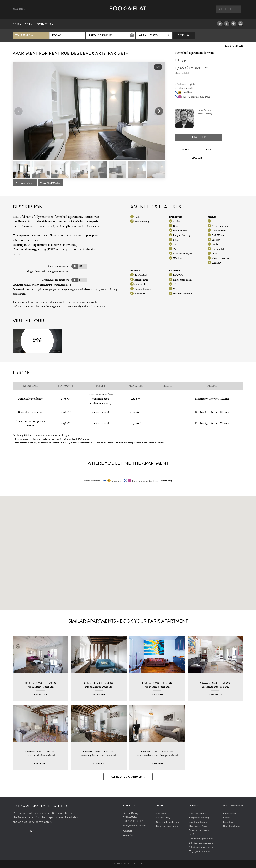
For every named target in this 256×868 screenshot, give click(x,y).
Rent (17, 24)
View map (197, 158)
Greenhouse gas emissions (56, 280)
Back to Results (234, 46)
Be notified (198, 137)
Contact (128, 831)
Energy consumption (58, 266)
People (227, 818)
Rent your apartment (167, 826)
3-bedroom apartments (201, 847)
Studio (193, 834)
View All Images (50, 183)
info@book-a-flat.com (135, 825)
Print (209, 149)
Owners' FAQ (163, 818)
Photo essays (230, 813)
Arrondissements (100, 35)
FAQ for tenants (198, 813)
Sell (29, 24)
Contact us (45, 24)
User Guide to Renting (168, 822)
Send (184, 35)
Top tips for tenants (200, 851)
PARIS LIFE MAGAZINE (233, 806)
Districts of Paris (198, 826)
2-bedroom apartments (201, 843)
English (19, 9)
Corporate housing (199, 818)
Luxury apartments (199, 830)
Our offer (161, 813)
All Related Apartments (128, 777)
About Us (128, 835)
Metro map (167, 481)
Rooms (57, 35)
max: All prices (148, 35)
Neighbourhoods (198, 822)
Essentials (228, 822)
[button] (159, 111)
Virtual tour (24, 183)
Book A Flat (128, 11)
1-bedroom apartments (201, 839)
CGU (142, 864)
